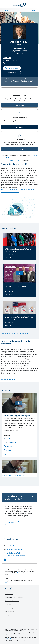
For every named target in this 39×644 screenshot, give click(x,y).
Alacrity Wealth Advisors (20, 50)
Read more (8, 257)
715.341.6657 (7, 58)
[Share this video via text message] (10, 443)
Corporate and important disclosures (14, 597)
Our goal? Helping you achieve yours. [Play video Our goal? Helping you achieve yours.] (14, 475)
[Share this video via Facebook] (10, 446)
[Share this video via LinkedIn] (10, 450)
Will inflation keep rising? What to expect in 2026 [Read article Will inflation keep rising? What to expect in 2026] (18, 250)
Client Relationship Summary (12, 601)
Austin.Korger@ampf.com (10, 60)
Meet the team (20, 149)
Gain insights (20, 105)
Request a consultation (9, 379)
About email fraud (9, 611)
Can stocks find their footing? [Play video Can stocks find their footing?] (16, 286)
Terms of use (8, 604)
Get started (20, 127)
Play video (8, 295)
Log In (34, 10)
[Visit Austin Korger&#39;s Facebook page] (5, 560)
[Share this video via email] (10, 439)
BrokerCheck (19, 573)
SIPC (11, 638)
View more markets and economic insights (15, 333)
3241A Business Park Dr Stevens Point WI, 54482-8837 (16, 554)
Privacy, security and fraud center (13, 608)
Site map (7, 615)
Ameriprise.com (9, 594)
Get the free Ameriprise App (21, 624)
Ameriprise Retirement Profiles (15, 81)
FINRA (6, 638)
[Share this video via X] (10, 454)
